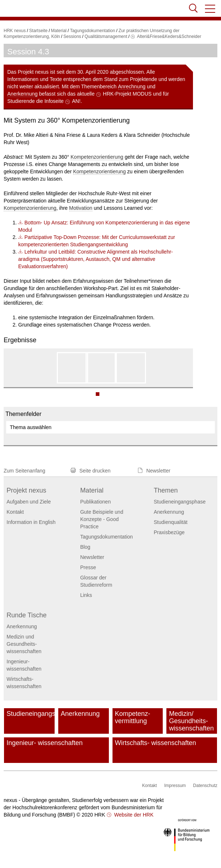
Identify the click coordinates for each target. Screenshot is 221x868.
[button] (210, 9)
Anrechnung (132, 86)
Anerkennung (22, 94)
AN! (76, 101)
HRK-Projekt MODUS (127, 94)
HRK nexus (15, 31)
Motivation (81, 208)
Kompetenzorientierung (97, 157)
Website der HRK (133, 815)
